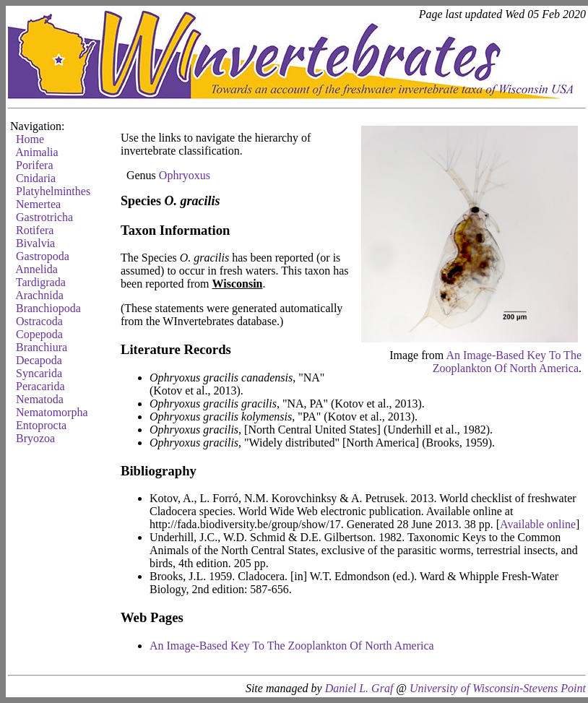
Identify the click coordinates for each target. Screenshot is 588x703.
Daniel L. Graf (359, 688)
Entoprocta (41, 425)
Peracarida (40, 386)
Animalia (37, 152)
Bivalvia (35, 243)
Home (30, 139)
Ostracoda (39, 321)
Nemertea (38, 204)
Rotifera (35, 230)
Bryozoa (35, 438)
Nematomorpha (52, 412)
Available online (538, 524)
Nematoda (40, 399)
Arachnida (39, 295)
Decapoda (39, 360)
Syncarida (39, 373)
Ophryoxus (185, 175)
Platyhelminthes (53, 191)
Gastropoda (43, 256)
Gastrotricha (44, 217)
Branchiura (42, 347)
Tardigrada (41, 282)
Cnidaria (36, 178)
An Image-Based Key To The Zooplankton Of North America (507, 362)
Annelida (36, 269)
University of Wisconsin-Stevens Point (498, 688)
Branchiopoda (48, 308)
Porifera (35, 165)
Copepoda (39, 334)
